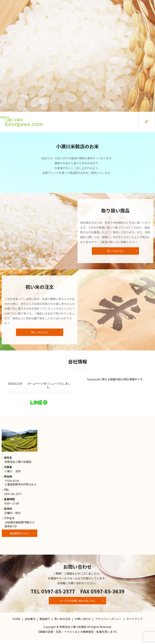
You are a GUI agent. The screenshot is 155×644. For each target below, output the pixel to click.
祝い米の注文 (113, 122)
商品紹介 (96, 122)
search (147, 122)
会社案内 (79, 122)
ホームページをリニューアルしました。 (49, 389)
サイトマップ (134, 624)
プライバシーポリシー (108, 624)
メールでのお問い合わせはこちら (77, 605)
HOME (62, 122)
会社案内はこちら (19, 538)
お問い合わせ (130, 122)
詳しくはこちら (115, 252)
